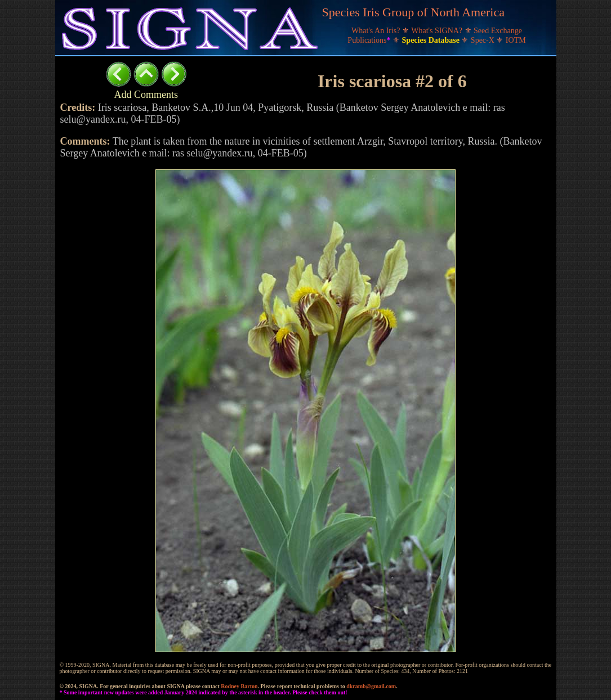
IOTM (516, 40)
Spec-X (484, 40)
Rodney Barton (239, 686)
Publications (370, 40)
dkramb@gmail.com (371, 686)
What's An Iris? (377, 31)
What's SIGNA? (438, 31)
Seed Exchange (498, 31)
